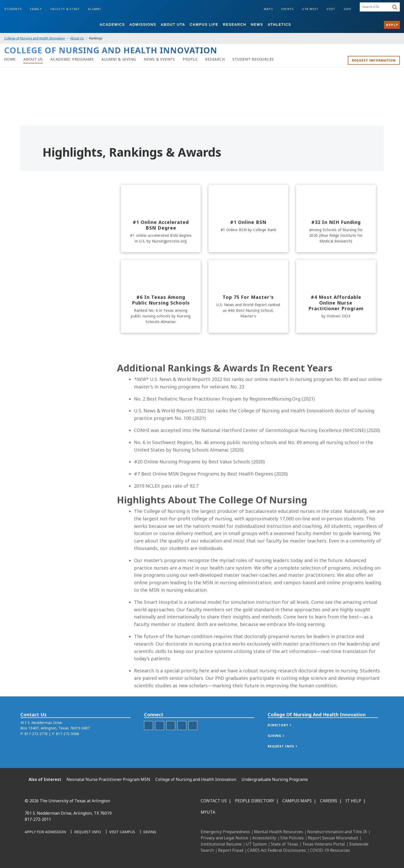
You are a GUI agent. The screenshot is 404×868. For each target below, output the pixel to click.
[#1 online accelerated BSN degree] (161, 219)
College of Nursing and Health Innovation (35, 38)
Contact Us (214, 801)
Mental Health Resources (279, 832)
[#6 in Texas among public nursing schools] (161, 296)
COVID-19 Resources (330, 850)
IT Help (353, 801)
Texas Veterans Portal (324, 844)
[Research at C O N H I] (215, 59)
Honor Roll (34, 260)
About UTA (173, 24)
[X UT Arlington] (64, 855)
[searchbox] (376, 7)
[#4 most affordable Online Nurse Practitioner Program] (336, 296)
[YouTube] (76, 855)
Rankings (33, 238)
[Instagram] (53, 855)
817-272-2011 (38, 819)
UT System (256, 844)
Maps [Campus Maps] (268, 9)
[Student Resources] (253, 59)
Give (348, 9)
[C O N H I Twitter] (182, 738)
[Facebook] (30, 855)
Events (288, 9)
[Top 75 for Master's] (248, 296)
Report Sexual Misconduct (333, 838)
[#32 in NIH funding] (336, 219)
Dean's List (34, 249)
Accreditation (36, 282)
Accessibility (264, 838)
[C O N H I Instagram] (160, 738)
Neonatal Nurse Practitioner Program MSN (108, 779)
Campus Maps (297, 801)
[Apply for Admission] (45, 832)
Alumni (94, 9)
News (257, 24)
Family (36, 9)
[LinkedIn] (42, 855)
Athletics (279, 24)
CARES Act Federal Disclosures (277, 850)
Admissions (143, 24)
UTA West (310, 9)
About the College (40, 228)
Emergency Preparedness (225, 832)
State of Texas (284, 844)
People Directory (255, 801)
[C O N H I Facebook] (149, 738)
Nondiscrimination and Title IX (337, 832)
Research (235, 24)
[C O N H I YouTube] (193, 738)
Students (13, 9)
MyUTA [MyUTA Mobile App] (208, 812)
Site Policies (292, 838)
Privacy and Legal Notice (224, 838)
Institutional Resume (221, 844)
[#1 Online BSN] (248, 219)
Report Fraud (231, 850)
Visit (331, 9)
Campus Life (204, 24)
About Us (77, 38)
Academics (112, 24)
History (31, 271)
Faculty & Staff (65, 9)
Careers (329, 801)
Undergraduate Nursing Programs (275, 779)
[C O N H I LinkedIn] (171, 738)
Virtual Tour (35, 293)
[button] (285, 738)
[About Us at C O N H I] (33, 59)
